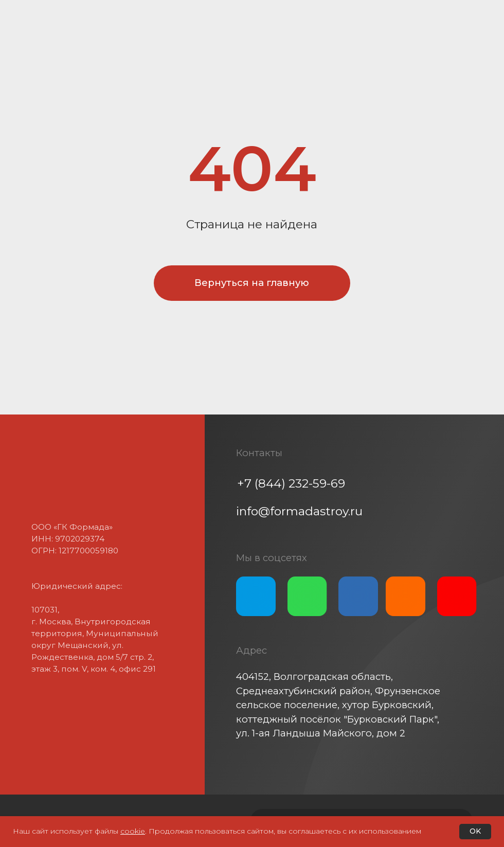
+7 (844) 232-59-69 (291, 483)
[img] (256, 596)
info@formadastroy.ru (299, 511)
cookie (133, 831)
